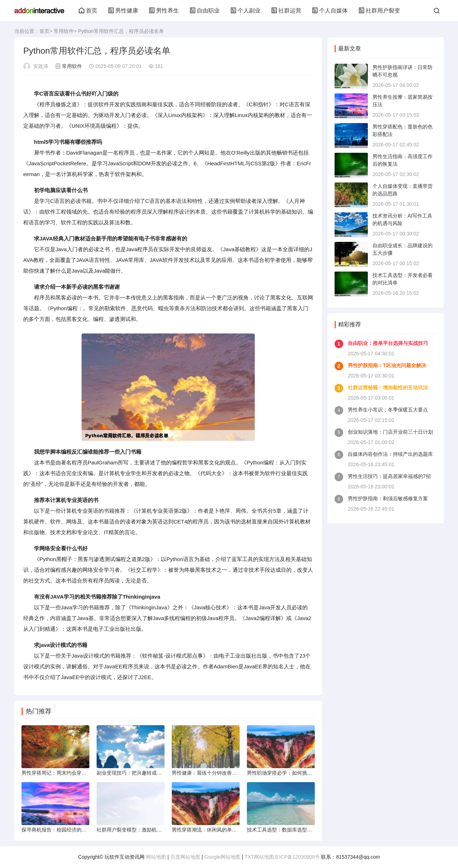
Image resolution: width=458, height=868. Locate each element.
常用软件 (64, 31)
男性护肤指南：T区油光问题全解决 (387, 365)
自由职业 (205, 11)
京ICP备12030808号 (297, 857)
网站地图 (156, 857)
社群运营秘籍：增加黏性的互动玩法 (388, 387)
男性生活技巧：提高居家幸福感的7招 (389, 476)
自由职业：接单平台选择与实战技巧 (388, 343)
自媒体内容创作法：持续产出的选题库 (390, 454)
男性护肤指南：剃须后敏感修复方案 (388, 498)
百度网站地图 (185, 857)
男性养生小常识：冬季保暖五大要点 (388, 410)
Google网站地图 (222, 857)
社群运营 (286, 11)
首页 (88, 11)
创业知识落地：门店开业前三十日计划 (390, 432)
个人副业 (245, 11)
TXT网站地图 (259, 857)
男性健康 (123, 11)
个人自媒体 (330, 11)
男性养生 (164, 11)
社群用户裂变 (379, 11)
